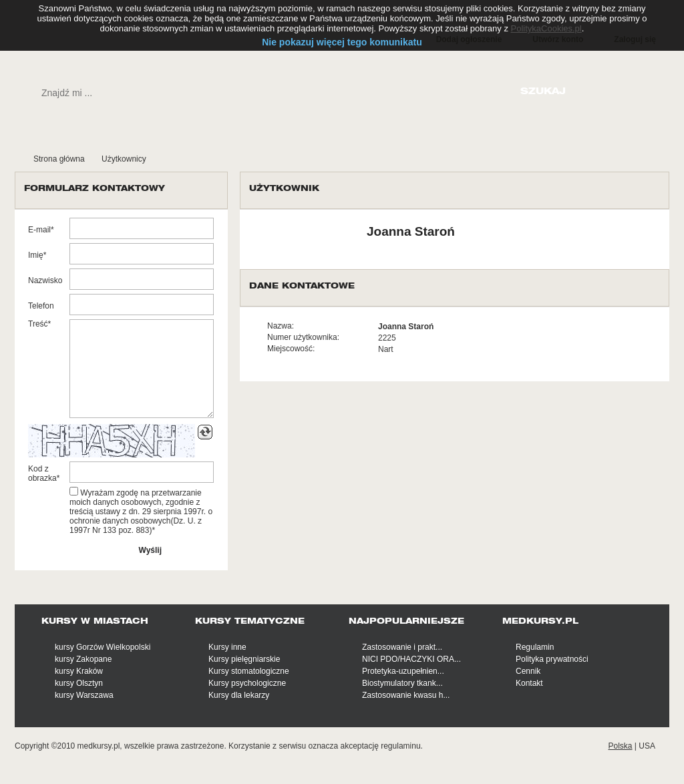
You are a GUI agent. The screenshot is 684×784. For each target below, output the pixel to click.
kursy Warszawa (84, 695)
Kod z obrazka (42, 473)
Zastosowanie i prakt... (402, 647)
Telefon (41, 306)
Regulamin (535, 647)
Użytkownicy (124, 159)
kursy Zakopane (83, 659)
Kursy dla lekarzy (239, 695)
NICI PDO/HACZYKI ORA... (411, 659)
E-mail (39, 230)
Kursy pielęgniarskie (244, 659)
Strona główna (59, 159)
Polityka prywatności (552, 659)
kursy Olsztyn (79, 683)
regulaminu (400, 746)
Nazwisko (45, 280)
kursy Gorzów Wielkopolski (103, 647)
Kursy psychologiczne (247, 683)
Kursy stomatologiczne (249, 671)
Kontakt (529, 683)
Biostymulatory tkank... (402, 683)
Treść (38, 324)
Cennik (528, 671)
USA (647, 746)
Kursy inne (227, 647)
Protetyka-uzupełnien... (403, 671)
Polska (620, 746)
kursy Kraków (79, 671)
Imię (36, 255)
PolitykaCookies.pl (546, 28)
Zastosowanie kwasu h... (406, 695)
